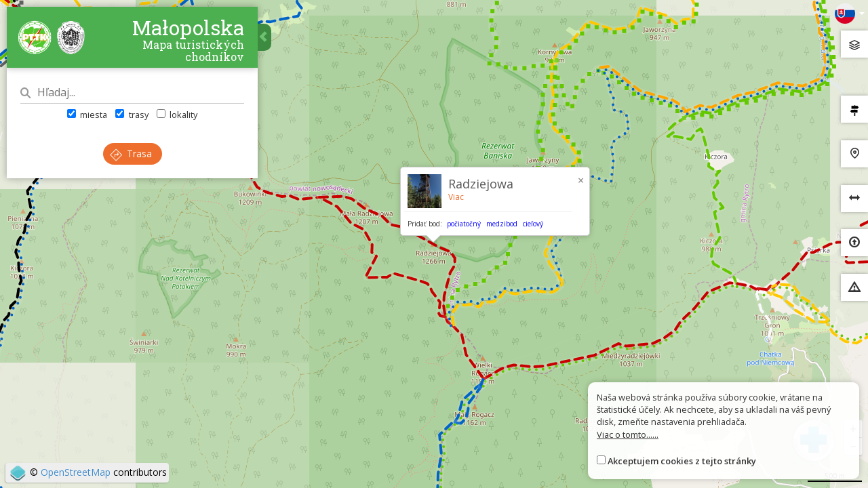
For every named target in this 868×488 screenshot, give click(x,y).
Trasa (131, 154)
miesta (87, 115)
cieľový (533, 224)
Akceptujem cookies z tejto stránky (682, 461)
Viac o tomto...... (628, 434)
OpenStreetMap (76, 472)
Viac (456, 197)
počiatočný (464, 224)
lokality (177, 115)
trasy (132, 115)
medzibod (502, 224)
